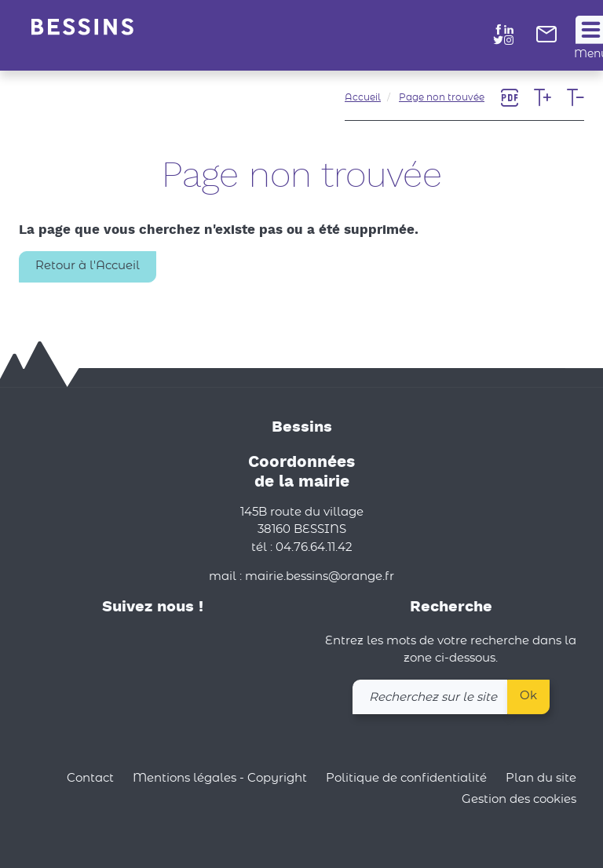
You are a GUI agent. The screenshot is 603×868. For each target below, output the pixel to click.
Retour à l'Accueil (88, 266)
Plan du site (541, 778)
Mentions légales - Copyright (220, 778)
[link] (546, 39)
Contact (90, 778)
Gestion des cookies (519, 800)
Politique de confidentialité (406, 778)
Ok (528, 696)
